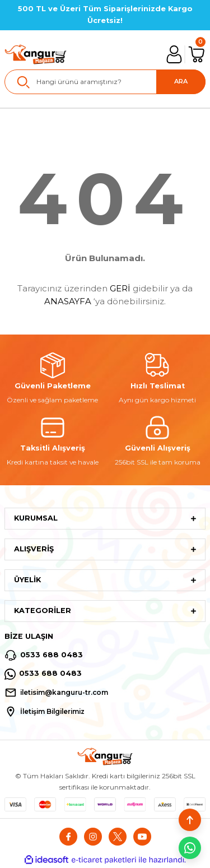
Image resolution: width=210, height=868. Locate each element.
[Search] (105, 82)
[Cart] (197, 54)
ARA (181, 81)
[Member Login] (174, 54)
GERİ (120, 288)
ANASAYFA (68, 301)
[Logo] (36, 54)
